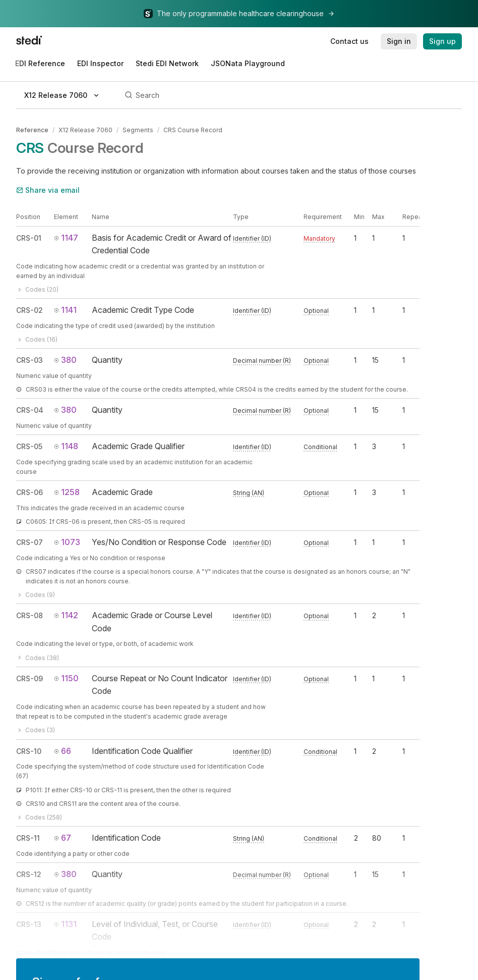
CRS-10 (29, 751)
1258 (67, 492)
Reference (32, 130)
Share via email (48, 190)
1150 (66, 678)
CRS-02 (29, 310)
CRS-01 (29, 238)
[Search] (292, 95)
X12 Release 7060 (85, 130)
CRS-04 (30, 410)
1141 (65, 310)
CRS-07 (29, 542)
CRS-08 (29, 615)
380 (65, 360)
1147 (66, 238)
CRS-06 (29, 492)
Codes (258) (39, 817)
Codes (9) (36, 595)
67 (63, 838)
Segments (138, 130)
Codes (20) (37, 289)
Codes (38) (38, 658)
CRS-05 (29, 446)
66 (63, 751)
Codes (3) (36, 730)
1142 (66, 615)
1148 (66, 446)
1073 (67, 542)
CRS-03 (29, 360)
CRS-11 (28, 838)
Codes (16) (37, 339)
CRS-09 (29, 678)
